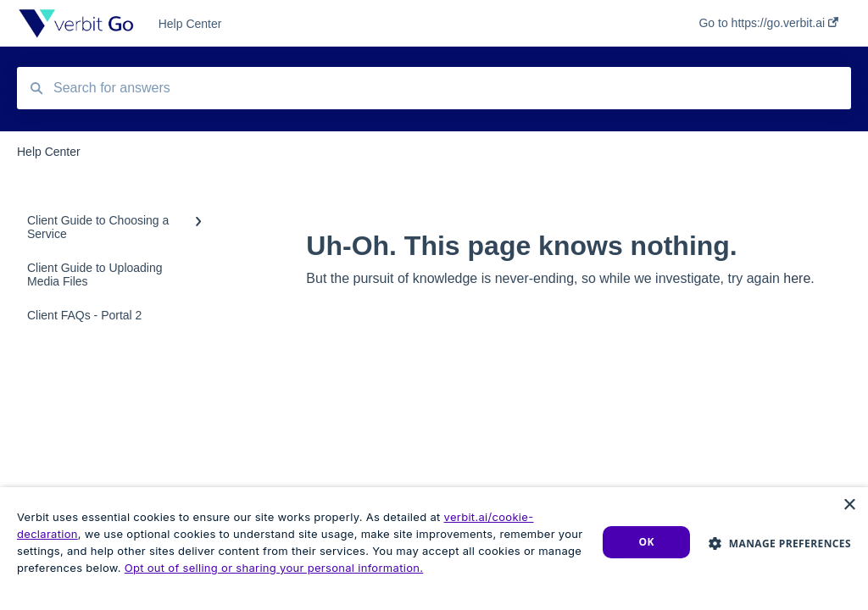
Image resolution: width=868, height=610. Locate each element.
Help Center (190, 24)
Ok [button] (647, 542)
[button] (780, 543)
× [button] (849, 505)
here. (798, 278)
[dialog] (434, 549)
